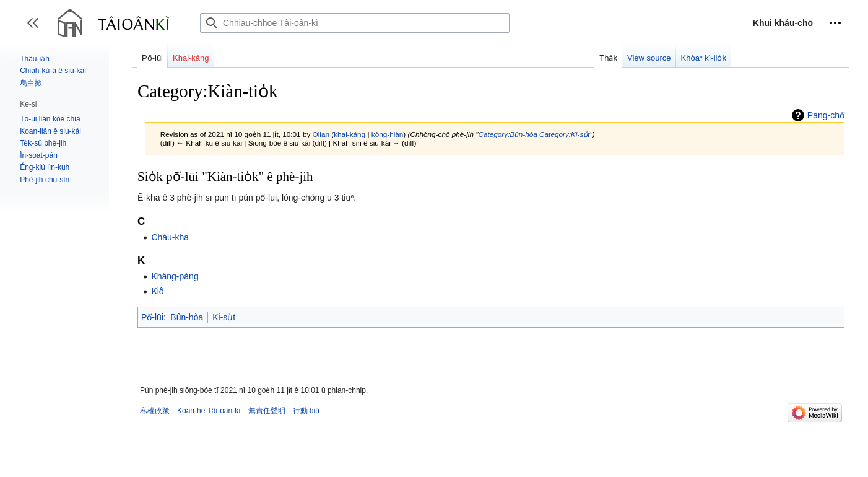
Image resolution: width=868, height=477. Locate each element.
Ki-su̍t (224, 317)
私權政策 (155, 411)
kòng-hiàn (388, 134)
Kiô (157, 291)
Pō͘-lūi (152, 317)
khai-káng (349, 134)
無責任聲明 (267, 411)
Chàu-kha (170, 237)
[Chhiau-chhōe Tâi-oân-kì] (355, 23)
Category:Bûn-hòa (507, 134)
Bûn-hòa (187, 317)
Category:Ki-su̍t (564, 134)
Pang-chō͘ (826, 115)
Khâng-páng (175, 276)
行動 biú (306, 411)
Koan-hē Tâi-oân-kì (209, 411)
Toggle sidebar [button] (37, 29)
